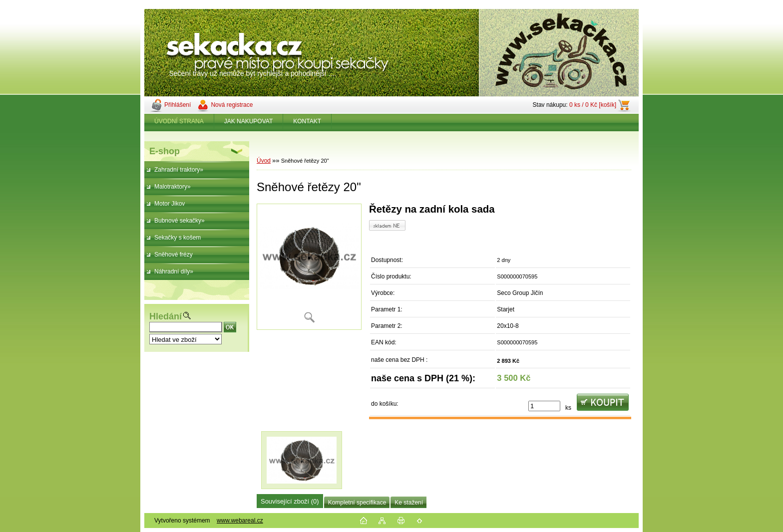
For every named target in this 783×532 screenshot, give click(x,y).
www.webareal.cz (240, 521)
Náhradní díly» (174, 271)
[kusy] (544, 406)
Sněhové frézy (174, 255)
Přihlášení (178, 105)
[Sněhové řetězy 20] (309, 267)
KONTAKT (307, 121)
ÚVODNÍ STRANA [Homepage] (179, 121)
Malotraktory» (173, 187)
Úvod (264, 161)
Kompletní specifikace (357, 503)
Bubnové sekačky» (180, 221)
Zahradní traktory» (179, 170)
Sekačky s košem (178, 238)
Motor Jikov (170, 204)
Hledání (166, 316)
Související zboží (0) (290, 501)
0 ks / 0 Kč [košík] (593, 105)
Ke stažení (409, 503)
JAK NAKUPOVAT (249, 121)
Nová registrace (232, 105)
